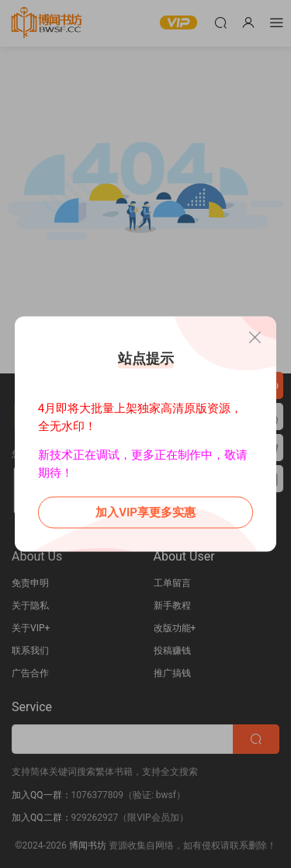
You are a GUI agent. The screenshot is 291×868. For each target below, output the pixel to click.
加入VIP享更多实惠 (145, 512)
